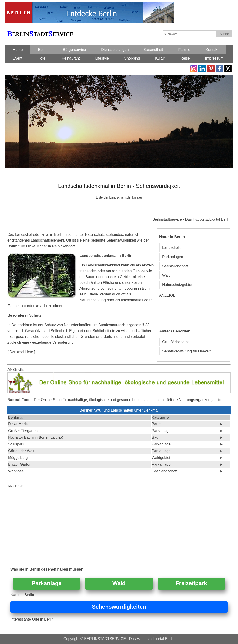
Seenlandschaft (175, 266)
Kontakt (212, 50)
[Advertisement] (194, 312)
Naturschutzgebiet (177, 285)
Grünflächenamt (175, 342)
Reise (185, 58)
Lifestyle (102, 58)
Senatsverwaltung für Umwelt (186, 351)
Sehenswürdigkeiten (119, 607)
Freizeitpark (191, 583)
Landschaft (171, 247)
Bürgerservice (74, 50)
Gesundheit (154, 50)
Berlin (43, 50)
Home (18, 50)
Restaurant (71, 58)
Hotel (42, 58)
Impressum (214, 58)
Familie (184, 50)
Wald (166, 275)
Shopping (132, 58)
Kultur (160, 58)
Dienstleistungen (115, 50)
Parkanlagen (173, 257)
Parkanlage (47, 583)
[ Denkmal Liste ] (21, 352)
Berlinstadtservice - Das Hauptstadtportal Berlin (192, 219)
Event (18, 58)
